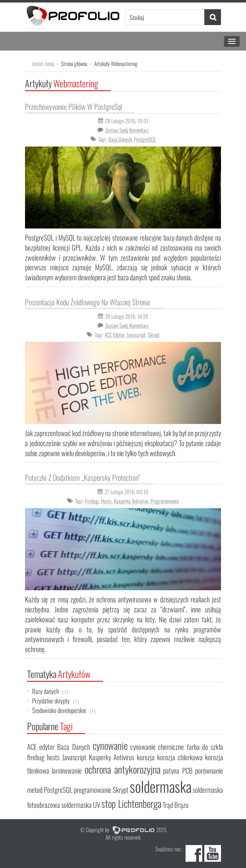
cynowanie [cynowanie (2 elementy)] (110, 745)
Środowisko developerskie (64, 710)
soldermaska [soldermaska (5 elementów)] (161, 786)
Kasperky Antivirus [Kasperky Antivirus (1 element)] (112, 757)
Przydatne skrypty (55, 700)
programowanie (165, 501)
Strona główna (74, 63)
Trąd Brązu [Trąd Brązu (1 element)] (176, 805)
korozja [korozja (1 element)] (146, 757)
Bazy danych (50, 691)
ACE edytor (115, 335)
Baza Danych (120, 139)
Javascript (136, 335)
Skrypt (154, 335)
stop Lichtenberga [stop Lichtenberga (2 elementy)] (131, 803)
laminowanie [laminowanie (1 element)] (67, 770)
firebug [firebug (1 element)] (36, 757)
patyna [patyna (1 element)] (171, 770)
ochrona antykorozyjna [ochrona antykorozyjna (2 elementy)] (123, 769)
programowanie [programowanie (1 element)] (93, 790)
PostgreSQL (145, 139)
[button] (213, 17)
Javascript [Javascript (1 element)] (74, 757)
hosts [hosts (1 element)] (53, 757)
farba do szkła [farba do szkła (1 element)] (205, 747)
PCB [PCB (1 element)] (187, 770)
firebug (92, 501)
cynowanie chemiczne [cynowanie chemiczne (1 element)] (157, 747)
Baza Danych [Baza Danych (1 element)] (73, 747)
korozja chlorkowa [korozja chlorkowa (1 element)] (180, 757)
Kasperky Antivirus (131, 501)
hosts (106, 501)
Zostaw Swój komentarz (127, 130)
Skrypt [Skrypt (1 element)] (120, 790)
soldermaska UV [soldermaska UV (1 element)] (81, 805)
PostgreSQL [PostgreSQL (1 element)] (58, 790)
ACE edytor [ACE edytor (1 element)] (41, 747)
